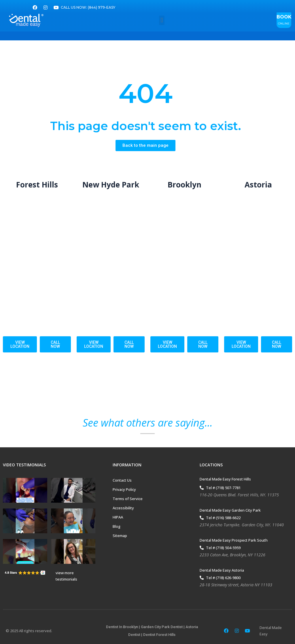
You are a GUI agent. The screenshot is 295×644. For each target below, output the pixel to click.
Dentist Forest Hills (159, 635)
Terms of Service (128, 499)
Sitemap (120, 536)
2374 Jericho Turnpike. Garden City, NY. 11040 (242, 525)
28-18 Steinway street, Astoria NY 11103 (236, 585)
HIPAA (118, 517)
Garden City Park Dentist (162, 627)
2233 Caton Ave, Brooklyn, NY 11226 (232, 555)
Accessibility (123, 508)
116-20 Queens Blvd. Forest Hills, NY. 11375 (239, 495)
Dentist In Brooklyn (122, 627)
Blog (117, 527)
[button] (162, 20)
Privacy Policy (124, 490)
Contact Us (122, 480)
